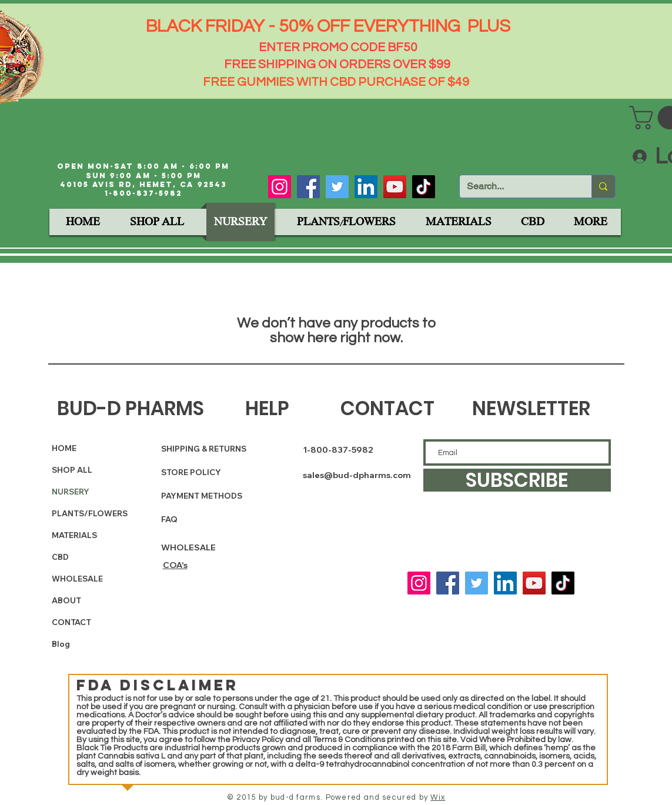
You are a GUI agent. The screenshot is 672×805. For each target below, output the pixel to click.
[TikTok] (424, 187)
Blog (61, 644)
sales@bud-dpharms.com (357, 475)
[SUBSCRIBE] (517, 480)
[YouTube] (395, 187)
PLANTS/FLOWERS (81, 513)
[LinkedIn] (366, 187)
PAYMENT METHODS (202, 496)
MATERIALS (74, 535)
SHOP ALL (72, 470)
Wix (438, 797)
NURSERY (71, 492)
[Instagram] (280, 187)
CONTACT (71, 622)
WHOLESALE (77, 579)
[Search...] (517, 186)
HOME (64, 448)
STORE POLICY (192, 472)
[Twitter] (337, 187)
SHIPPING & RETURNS (204, 449)
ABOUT (66, 600)
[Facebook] (308, 187)
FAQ (169, 519)
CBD (60, 557)
